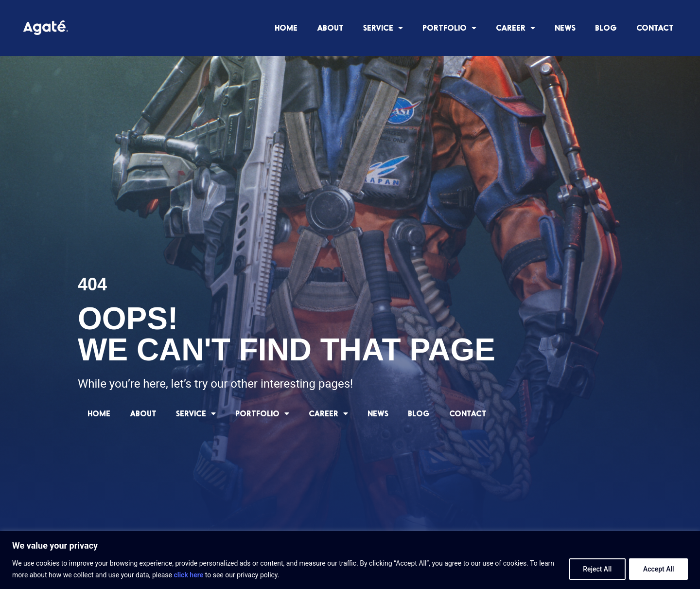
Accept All (658, 569)
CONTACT (655, 27)
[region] (350, 560)
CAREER (516, 28)
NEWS (565, 27)
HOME (286, 27)
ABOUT (330, 27)
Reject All (596, 569)
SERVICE (383, 28)
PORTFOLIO (449, 28)
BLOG (606, 27)
